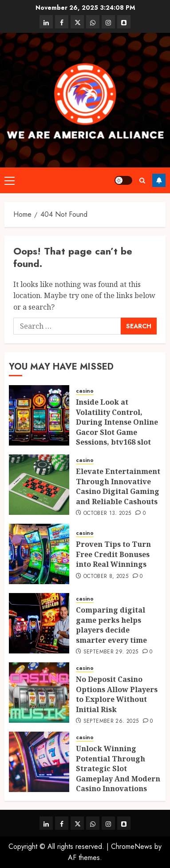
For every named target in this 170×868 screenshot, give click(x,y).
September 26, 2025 (111, 721)
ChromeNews (132, 846)
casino (85, 391)
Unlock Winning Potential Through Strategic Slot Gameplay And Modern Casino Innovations (118, 768)
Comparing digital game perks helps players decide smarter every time (111, 625)
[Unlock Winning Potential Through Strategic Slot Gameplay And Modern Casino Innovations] (39, 762)
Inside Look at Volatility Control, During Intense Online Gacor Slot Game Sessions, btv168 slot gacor (117, 427)
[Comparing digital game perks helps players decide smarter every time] (39, 623)
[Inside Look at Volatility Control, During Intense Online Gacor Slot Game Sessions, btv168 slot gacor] (39, 415)
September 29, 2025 (111, 652)
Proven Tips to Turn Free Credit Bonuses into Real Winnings (113, 554)
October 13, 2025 (107, 514)
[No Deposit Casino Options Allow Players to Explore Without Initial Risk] (39, 693)
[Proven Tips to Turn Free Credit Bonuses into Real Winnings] (39, 554)
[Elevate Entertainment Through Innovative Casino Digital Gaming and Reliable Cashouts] (39, 485)
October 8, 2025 (106, 577)
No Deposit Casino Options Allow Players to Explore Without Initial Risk (117, 694)
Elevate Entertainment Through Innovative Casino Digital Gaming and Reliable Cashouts (118, 486)
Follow (159, 180)
